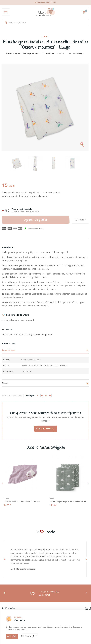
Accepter (12, 636)
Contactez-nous (46, 429)
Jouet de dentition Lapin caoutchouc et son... (22, 502)
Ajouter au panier (36, 220)
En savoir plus (29, 636)
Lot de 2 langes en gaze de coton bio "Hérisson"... (68, 502)
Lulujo (46, 36)
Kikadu (7, 498)
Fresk (52, 498)
